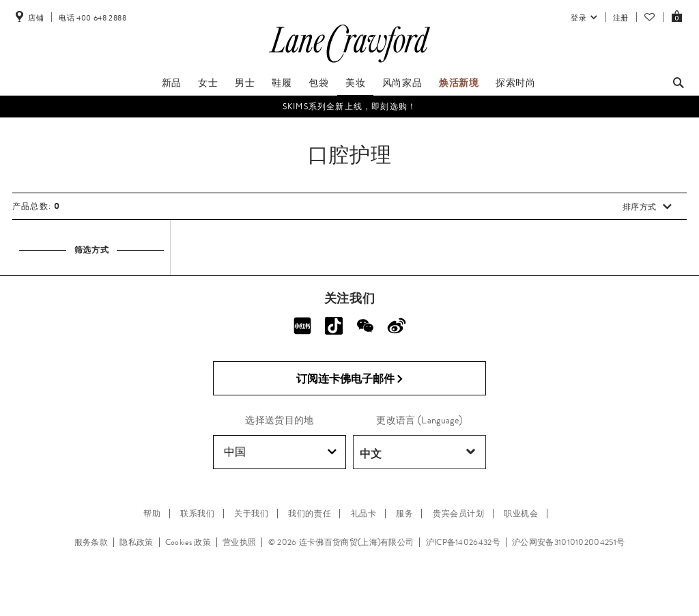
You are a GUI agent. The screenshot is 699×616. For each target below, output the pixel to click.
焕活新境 (459, 83)
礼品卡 (364, 514)
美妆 (355, 83)
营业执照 (239, 542)
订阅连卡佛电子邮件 (350, 379)
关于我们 (251, 514)
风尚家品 (402, 83)
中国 (280, 452)
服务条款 (91, 542)
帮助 (152, 514)
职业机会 (521, 514)
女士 (208, 83)
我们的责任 (310, 514)
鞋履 (282, 83)
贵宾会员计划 (459, 514)
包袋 (318, 83)
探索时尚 (515, 83)
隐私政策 (136, 542)
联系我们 (197, 514)
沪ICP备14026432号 (463, 542)
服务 (404, 514)
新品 (172, 83)
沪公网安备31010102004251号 (568, 542)
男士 (245, 83)
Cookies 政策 (188, 542)
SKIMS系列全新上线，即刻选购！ (349, 107)
